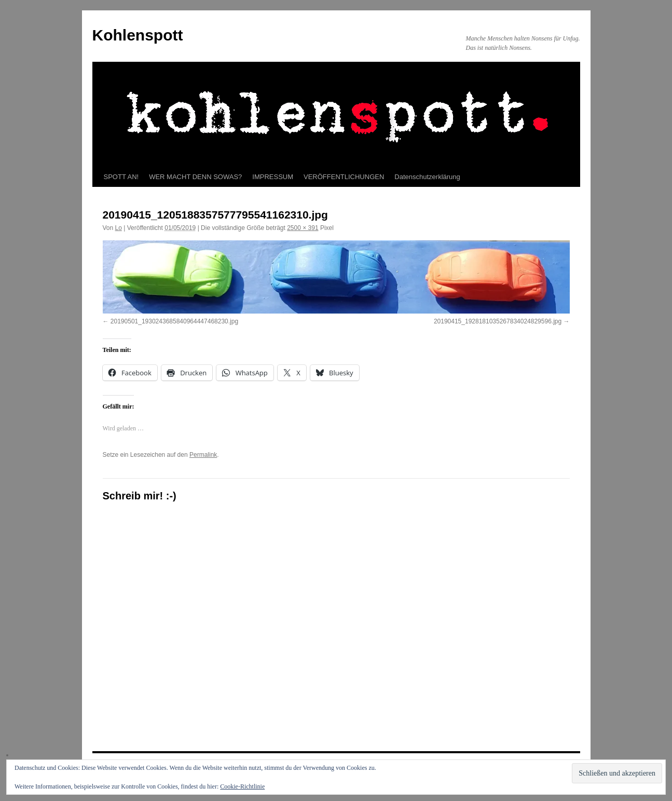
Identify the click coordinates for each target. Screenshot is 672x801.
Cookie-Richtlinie (242, 786)
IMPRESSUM (273, 177)
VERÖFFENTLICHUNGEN (344, 177)
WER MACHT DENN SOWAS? (195, 177)
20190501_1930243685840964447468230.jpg (174, 321)
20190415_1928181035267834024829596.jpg (498, 321)
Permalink (203, 455)
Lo (119, 228)
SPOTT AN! (121, 177)
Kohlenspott (138, 35)
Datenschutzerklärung (427, 177)
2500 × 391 (303, 228)
